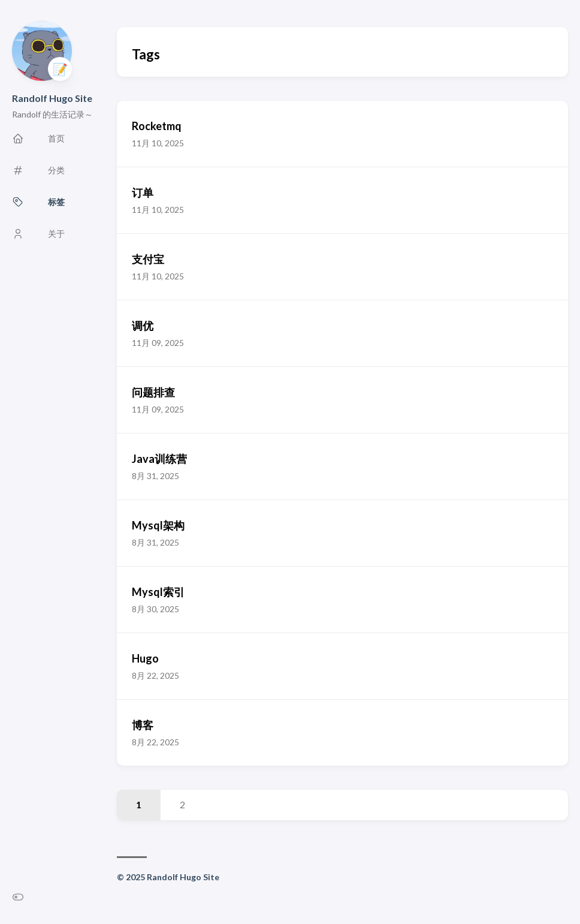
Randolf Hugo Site (52, 98)
